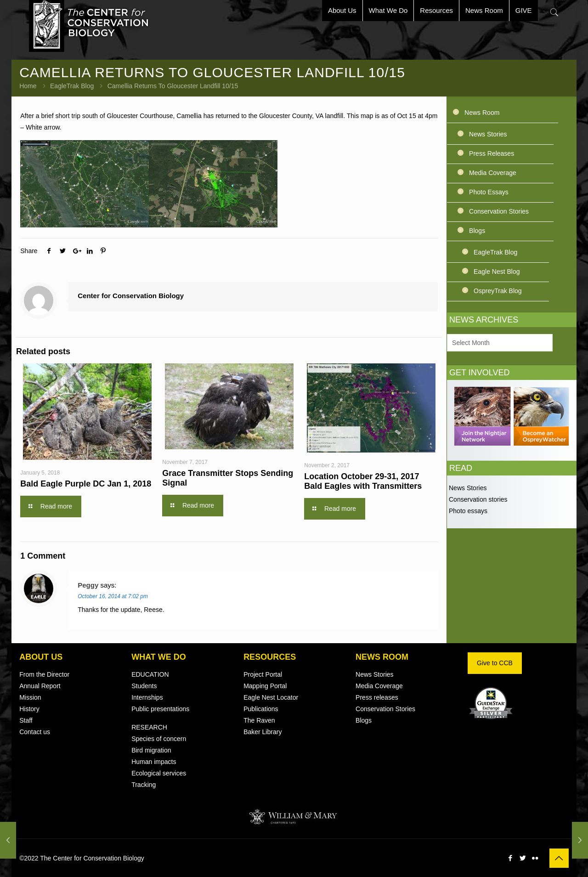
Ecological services (159, 773)
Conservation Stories (499, 211)
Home (28, 86)
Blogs (477, 231)
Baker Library (263, 732)
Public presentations (160, 709)
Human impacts (154, 762)
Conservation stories (477, 499)
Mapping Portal (265, 686)
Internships (147, 697)
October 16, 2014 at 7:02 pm (113, 596)
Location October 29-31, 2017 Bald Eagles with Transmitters (363, 481)
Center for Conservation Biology (131, 296)
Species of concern (159, 739)
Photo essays (467, 511)
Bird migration (151, 750)
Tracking (144, 785)
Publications (261, 709)
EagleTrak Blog (72, 86)
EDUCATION (150, 674)
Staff (26, 720)
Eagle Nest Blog (497, 272)
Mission (30, 697)
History (29, 709)
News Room (482, 113)
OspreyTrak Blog (498, 291)
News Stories (488, 134)
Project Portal (263, 674)
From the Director (44, 674)
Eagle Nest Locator (271, 697)
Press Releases (492, 153)
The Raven (259, 720)
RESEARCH (149, 727)
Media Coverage (493, 173)
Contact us (35, 732)
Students (144, 686)
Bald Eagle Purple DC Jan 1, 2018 (86, 484)
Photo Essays (489, 192)
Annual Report (40, 686)
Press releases (377, 697)
